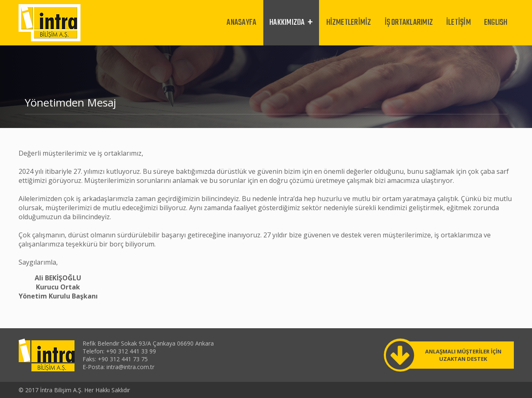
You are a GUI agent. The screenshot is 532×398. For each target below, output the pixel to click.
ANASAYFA (241, 23)
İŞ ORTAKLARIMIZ (409, 23)
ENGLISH (496, 23)
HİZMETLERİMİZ (349, 23)
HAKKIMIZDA (287, 23)
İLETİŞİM (459, 23)
